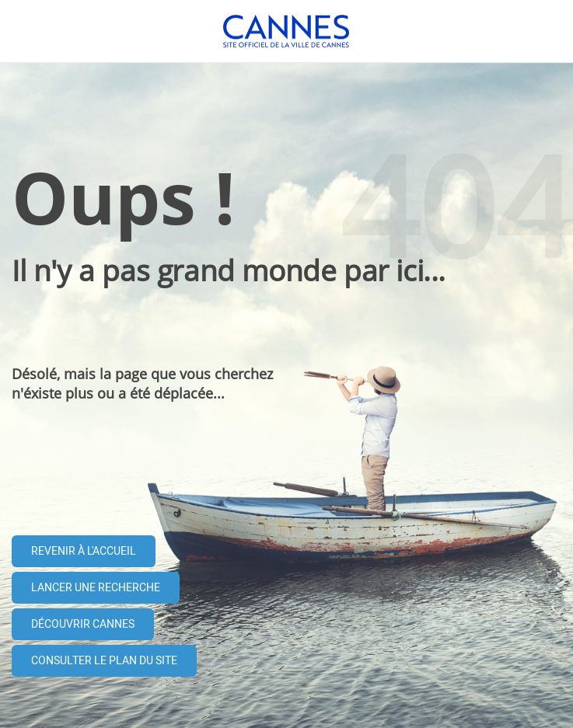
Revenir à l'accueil (84, 551)
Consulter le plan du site (104, 661)
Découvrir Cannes (83, 624)
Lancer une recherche (96, 588)
